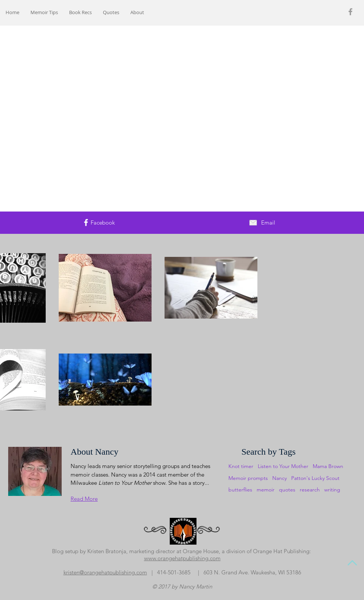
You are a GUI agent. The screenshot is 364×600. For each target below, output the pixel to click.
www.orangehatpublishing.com (182, 558)
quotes (287, 490)
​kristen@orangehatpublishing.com (105, 572)
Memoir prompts (248, 478)
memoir (266, 490)
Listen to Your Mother (283, 466)
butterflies (240, 490)
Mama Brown (328, 466)
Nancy (279, 478)
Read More (84, 499)
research (310, 490)
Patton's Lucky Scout (315, 478)
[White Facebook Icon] (86, 222)
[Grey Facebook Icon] (350, 12)
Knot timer (241, 466)
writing (332, 490)
